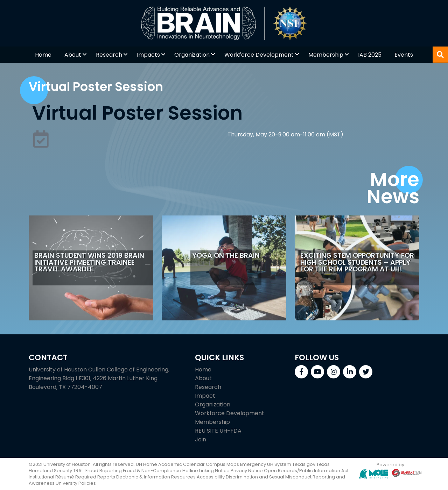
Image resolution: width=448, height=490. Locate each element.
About (73, 55)
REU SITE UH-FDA (218, 431)
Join (201, 439)
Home (43, 55)
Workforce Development (259, 55)
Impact (205, 396)
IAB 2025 (370, 55)
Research (109, 55)
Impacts (148, 55)
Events (404, 55)
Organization (192, 55)
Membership (326, 55)
